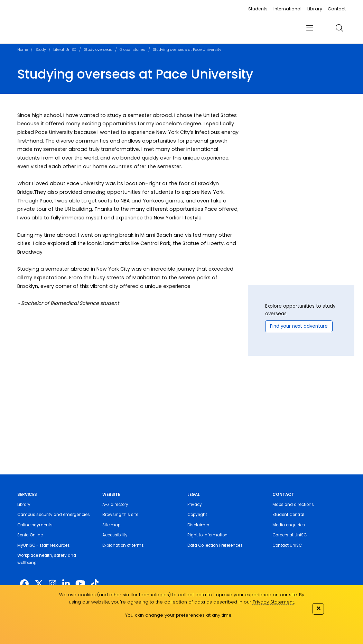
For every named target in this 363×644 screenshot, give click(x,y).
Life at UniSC (65, 50)
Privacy (195, 505)
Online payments (35, 525)
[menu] (310, 28)
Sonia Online (30, 535)
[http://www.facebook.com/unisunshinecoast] (24, 584)
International (287, 9)
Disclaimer (198, 525)
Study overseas (98, 50)
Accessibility (115, 535)
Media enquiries (289, 525)
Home (23, 50)
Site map (111, 525)
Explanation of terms (123, 545)
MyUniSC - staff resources (44, 545)
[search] (340, 28)
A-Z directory (115, 505)
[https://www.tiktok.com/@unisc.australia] (95, 584)
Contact (337, 9)
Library (315, 9)
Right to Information (207, 535)
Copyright (197, 515)
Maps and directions (293, 505)
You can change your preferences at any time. (179, 615)
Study (41, 50)
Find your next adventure (299, 326)
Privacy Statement (273, 602)
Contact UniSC (287, 545)
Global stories (132, 50)
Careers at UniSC (290, 535)
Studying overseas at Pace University (187, 50)
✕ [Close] (318, 608)
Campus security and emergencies (54, 515)
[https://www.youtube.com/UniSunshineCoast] (80, 584)
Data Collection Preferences (215, 545)
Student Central (288, 515)
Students (258, 9)
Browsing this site (120, 515)
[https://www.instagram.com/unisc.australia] (53, 584)
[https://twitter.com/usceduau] (39, 584)
